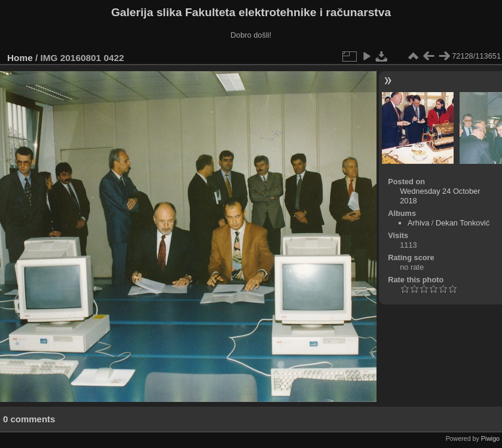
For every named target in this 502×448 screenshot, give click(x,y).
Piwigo (490, 438)
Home (20, 58)
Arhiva (418, 223)
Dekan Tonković (463, 223)
